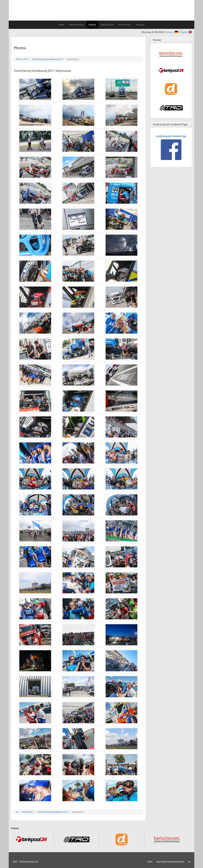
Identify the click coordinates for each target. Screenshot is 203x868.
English (186, 32)
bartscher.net (31, 862)
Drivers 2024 (125, 25)
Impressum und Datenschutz (170, 862)
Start (150, 862)
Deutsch (172, 32)
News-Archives (77, 25)
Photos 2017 (22, 59)
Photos (92, 25)
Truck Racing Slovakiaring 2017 (48, 59)
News (62, 25)
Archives (140, 25)
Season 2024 (107, 25)
